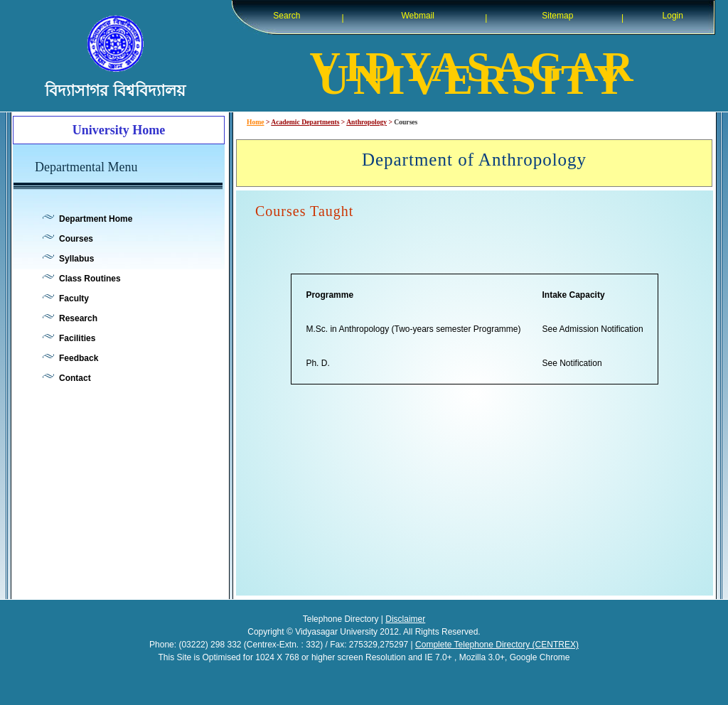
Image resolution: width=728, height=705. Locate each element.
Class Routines (90, 279)
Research (78, 318)
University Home (119, 130)
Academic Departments (305, 122)
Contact (75, 378)
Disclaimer (405, 619)
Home (256, 122)
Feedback (79, 358)
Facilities (77, 338)
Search (287, 16)
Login (673, 16)
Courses (76, 239)
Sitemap (557, 16)
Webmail (418, 16)
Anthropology (366, 122)
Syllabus (76, 259)
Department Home (96, 219)
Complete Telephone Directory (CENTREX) (497, 645)
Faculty (74, 298)
